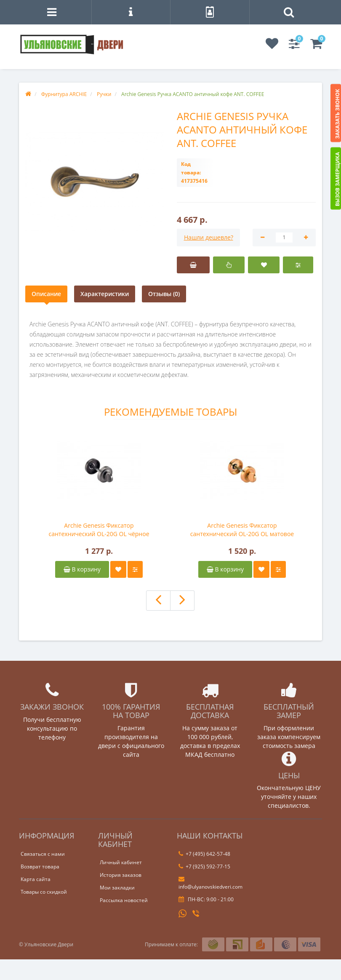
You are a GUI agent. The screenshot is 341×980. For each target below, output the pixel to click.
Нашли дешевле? (209, 237)
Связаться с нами (43, 854)
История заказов (121, 875)
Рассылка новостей (124, 900)
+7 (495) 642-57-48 (204, 854)
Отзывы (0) (164, 294)
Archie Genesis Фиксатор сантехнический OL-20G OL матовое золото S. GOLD (242, 530)
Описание (46, 294)
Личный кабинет (121, 862)
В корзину (82, 569)
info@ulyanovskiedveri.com (210, 883)
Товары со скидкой (44, 892)
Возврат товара (40, 867)
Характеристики (105, 294)
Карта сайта (36, 879)
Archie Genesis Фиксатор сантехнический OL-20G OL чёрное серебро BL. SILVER (99, 530)
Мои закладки (117, 888)
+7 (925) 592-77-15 (204, 867)
